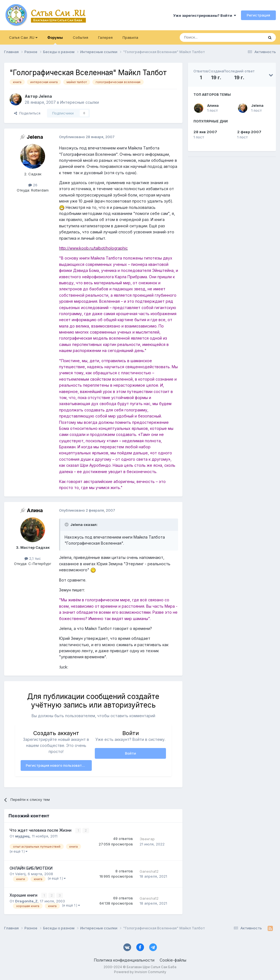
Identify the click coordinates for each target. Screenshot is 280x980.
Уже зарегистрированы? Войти (205, 15)
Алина (213, 105)
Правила (130, 37)
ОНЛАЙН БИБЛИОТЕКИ (31, 868)
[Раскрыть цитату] (67, 525)
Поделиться (27, 113)
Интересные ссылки (80, 102)
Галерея (105, 37)
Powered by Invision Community (140, 972)
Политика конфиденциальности (124, 960)
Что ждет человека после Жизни (41, 830)
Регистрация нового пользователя (57, 765)
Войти (131, 753)
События (81, 37)
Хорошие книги (24, 895)
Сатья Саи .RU (23, 37)
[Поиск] (209, 37)
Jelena (257, 105)
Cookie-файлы (173, 960)
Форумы (55, 40)
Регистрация (258, 15)
